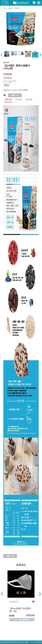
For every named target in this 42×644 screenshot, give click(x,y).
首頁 (5, 8)
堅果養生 (17, 8)
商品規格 (29, 100)
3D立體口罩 (14, 602)
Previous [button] (2, 594)
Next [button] (40, 594)
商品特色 (19, 100)
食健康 (10, 8)
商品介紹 (8, 100)
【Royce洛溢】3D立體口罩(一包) (20, 610)
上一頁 (5, 3)
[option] (21, 29)
